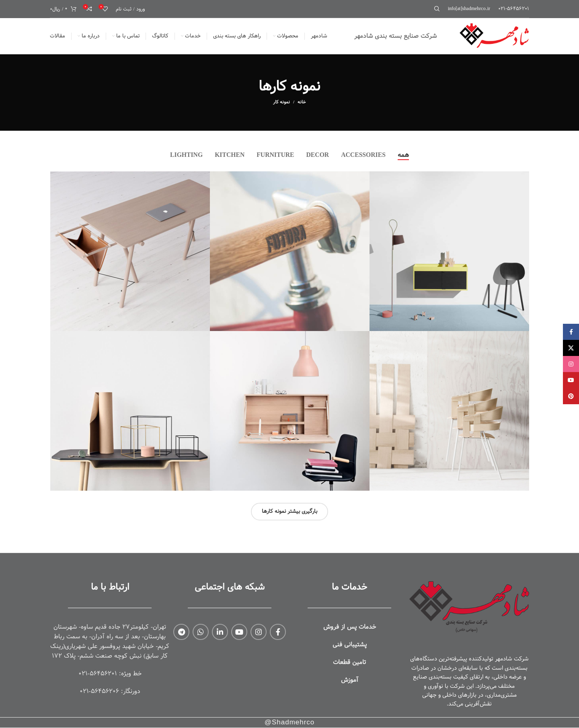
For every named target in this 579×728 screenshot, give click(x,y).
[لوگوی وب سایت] (493, 36)
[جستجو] (438, 9)
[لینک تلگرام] (181, 632)
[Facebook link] (278, 632)
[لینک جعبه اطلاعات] (514, 9)
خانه (302, 102)
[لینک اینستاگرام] (259, 632)
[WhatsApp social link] (201, 632)
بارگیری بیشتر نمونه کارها (289, 512)
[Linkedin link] (220, 632)
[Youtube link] (239, 632)
